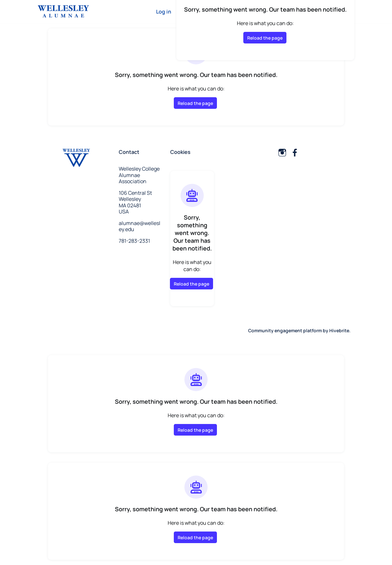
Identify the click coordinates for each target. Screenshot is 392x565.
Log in (164, 12)
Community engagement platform (285, 330)
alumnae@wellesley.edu (140, 226)
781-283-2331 (134, 241)
